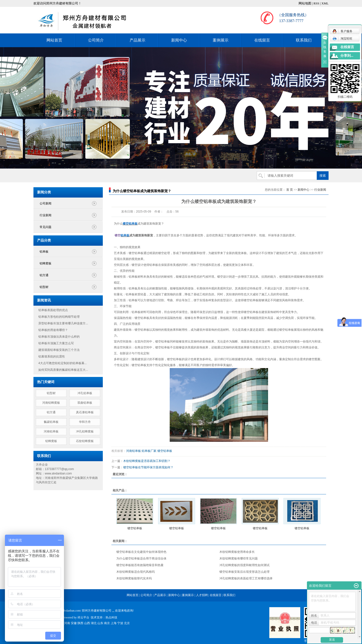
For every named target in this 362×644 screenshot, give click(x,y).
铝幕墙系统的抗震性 (52, 357)
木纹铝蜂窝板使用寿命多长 (237, 552)
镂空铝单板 (165, 451)
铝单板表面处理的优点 (53, 310)
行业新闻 (45, 215)
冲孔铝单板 (85, 393)
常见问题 (45, 227)
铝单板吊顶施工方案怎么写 (56, 343)
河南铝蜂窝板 (51, 403)
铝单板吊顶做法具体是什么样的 (59, 337)
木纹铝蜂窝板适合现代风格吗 (136, 572)
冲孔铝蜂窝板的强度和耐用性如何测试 (244, 565)
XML (325, 3)
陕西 (80, 623)
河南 (67, 623)
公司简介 (96, 40)
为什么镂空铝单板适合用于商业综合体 (141, 558)
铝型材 (44, 287)
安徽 (74, 623)
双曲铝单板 (85, 403)
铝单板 (44, 252)
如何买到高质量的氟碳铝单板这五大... (63, 370)
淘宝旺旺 (342, 39)
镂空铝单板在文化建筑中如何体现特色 (141, 552)
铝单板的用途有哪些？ (53, 330)
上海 (114, 623)
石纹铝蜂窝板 (85, 441)
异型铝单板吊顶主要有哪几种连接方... (63, 323)
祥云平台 (83, 617)
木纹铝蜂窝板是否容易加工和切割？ (147, 461)
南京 (107, 623)
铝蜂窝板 (45, 263)
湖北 (94, 623)
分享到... (347, 56)
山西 (87, 623)
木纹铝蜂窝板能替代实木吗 (134, 578)
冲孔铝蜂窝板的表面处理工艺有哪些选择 (246, 578)
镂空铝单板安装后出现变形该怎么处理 (244, 572)
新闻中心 (179, 40)
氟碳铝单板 (51, 422)
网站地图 (305, 3)
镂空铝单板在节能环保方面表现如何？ (148, 467)
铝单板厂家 (149, 451)
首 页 (290, 190)
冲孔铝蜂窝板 (85, 431)
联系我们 (304, 40)
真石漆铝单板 (85, 412)
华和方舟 (85, 422)
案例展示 (221, 40)
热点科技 (111, 617)
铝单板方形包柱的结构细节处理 (59, 317)
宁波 (120, 623)
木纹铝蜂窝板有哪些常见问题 (239, 558)
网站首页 (54, 40)
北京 (127, 623)
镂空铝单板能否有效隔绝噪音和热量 (140, 565)
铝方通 (44, 275)
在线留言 (262, 40)
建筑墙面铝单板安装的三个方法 (59, 350)
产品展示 (137, 40)
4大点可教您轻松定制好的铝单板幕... (63, 363)
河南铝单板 (51, 431)
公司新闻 (45, 203)
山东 (100, 623)
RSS (316, 3)
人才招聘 (202, 595)
